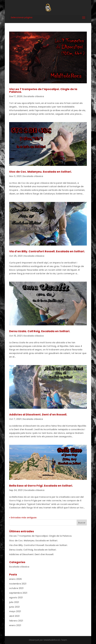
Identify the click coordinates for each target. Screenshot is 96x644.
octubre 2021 (16, 588)
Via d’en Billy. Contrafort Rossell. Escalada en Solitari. (47, 251)
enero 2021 (15, 625)
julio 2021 (14, 602)
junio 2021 (14, 607)
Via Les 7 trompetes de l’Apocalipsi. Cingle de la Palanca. (43, 90)
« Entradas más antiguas (23, 518)
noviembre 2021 (18, 584)
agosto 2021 (16, 598)
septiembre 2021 (18, 593)
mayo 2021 (15, 611)
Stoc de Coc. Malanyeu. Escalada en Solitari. (40, 172)
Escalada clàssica (34, 96)
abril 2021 (14, 616)
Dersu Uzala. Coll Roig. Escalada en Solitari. (40, 331)
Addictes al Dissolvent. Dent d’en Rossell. (38, 414)
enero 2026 (15, 579)
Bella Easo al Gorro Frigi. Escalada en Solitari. (41, 486)
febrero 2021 (16, 621)
